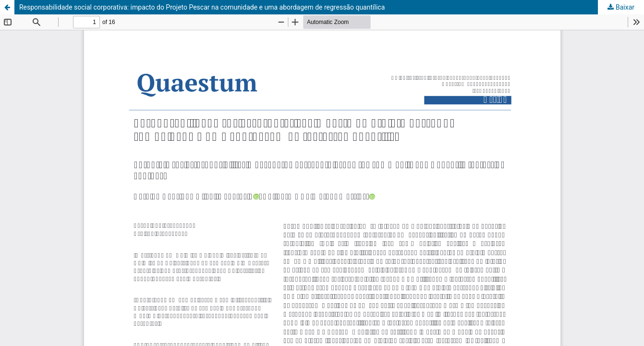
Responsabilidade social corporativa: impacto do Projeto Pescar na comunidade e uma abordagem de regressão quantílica (202, 7)
